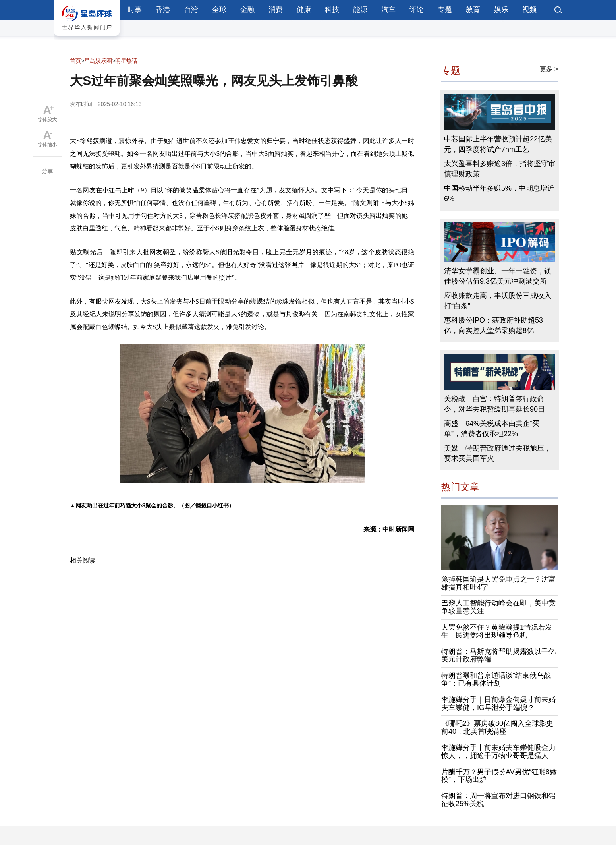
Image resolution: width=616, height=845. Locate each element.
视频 (529, 10)
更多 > (549, 69)
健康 (304, 10)
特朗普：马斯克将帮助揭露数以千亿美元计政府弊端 (498, 656)
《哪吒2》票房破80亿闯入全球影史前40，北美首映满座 (497, 727)
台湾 (191, 10)
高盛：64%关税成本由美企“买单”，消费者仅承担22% (492, 429)
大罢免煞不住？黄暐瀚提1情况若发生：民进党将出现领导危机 (497, 631)
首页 (75, 61)
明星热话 (126, 61)
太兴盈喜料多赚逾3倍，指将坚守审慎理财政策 (500, 169)
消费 (276, 10)
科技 (332, 10)
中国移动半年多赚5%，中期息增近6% (499, 193)
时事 (135, 10)
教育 (473, 10)
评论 (417, 10)
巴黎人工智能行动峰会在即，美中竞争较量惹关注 (498, 607)
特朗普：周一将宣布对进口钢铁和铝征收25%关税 (498, 800)
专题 (445, 10)
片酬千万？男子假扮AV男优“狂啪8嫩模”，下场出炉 (499, 776)
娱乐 (501, 10)
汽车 (388, 10)
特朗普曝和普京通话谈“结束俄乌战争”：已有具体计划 (496, 679)
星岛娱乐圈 (98, 61)
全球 (219, 10)
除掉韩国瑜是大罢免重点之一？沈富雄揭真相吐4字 (498, 583)
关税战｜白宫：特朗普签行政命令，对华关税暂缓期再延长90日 (494, 404)
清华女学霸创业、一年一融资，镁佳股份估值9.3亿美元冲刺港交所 (498, 276)
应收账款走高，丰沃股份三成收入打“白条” (498, 301)
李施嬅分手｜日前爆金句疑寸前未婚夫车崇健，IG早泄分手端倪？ (498, 704)
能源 (360, 10)
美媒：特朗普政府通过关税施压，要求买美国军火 (498, 453)
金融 (247, 10)
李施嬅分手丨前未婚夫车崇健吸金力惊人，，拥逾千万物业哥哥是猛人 (498, 752)
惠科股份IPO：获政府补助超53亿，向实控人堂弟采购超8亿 (493, 325)
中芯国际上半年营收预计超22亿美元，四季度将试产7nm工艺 (498, 144)
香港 (163, 10)
